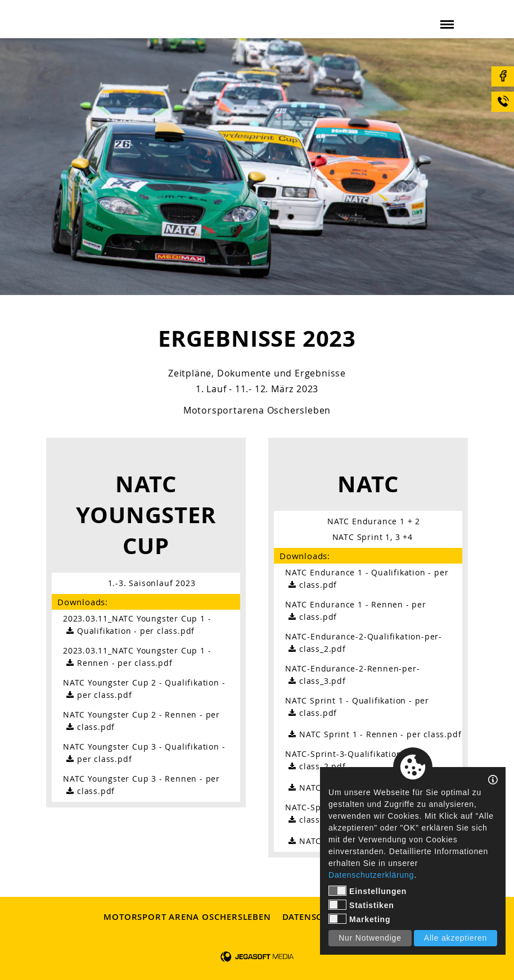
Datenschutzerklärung (371, 875)
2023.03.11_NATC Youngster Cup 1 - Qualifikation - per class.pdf (137, 625)
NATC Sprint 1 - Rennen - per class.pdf (373, 734)
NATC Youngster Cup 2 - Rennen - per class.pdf (141, 721)
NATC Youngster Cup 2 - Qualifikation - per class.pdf (144, 689)
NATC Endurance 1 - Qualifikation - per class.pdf (367, 579)
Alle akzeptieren (456, 938)
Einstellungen (368, 891)
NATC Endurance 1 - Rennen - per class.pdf (356, 611)
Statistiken (361, 905)
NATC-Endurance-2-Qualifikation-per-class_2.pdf (364, 643)
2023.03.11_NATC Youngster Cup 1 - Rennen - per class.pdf (137, 657)
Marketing (359, 919)
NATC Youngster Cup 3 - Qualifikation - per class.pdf (144, 753)
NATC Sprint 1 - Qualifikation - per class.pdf (357, 707)
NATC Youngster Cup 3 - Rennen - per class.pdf (141, 785)
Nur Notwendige (370, 938)
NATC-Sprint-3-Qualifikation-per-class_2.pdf (354, 761)
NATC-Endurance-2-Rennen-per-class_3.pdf (352, 675)
